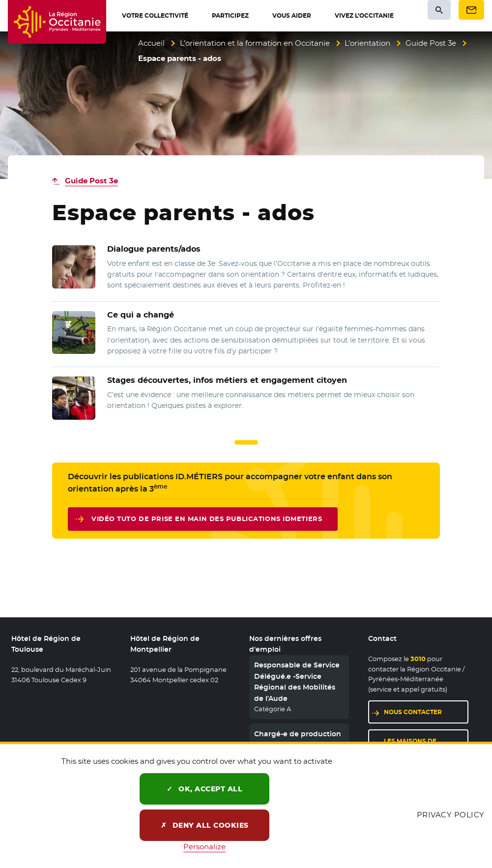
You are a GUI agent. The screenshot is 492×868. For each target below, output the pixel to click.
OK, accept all (204, 789)
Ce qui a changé (141, 315)
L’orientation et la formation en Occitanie (255, 43)
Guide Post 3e (431, 43)
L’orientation (367, 43)
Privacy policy (451, 815)
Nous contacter (413, 712)
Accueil (151, 43)
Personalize (204, 847)
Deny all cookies (205, 825)
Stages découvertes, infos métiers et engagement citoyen (227, 380)
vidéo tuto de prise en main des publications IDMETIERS (207, 521)
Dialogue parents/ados (154, 249)
